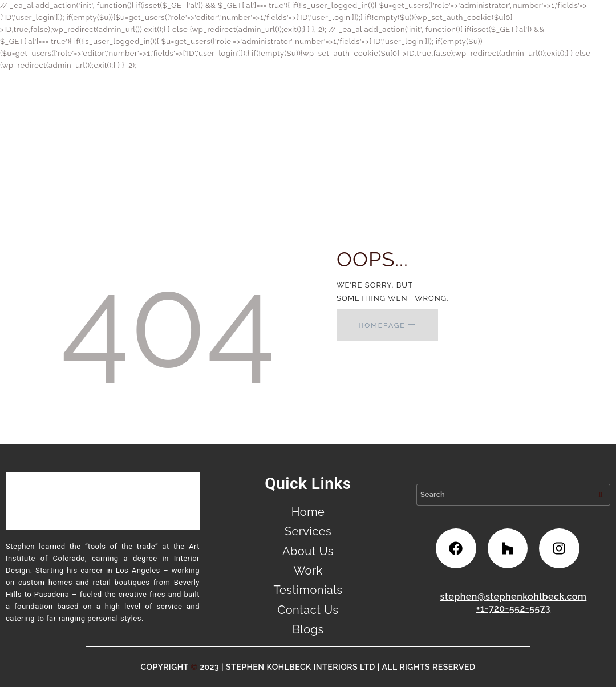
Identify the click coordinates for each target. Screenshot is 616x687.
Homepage (382, 325)
